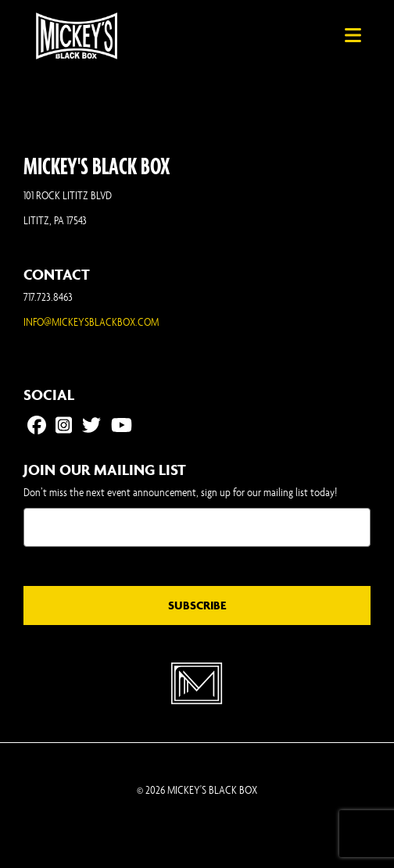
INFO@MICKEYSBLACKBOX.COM (91, 321)
